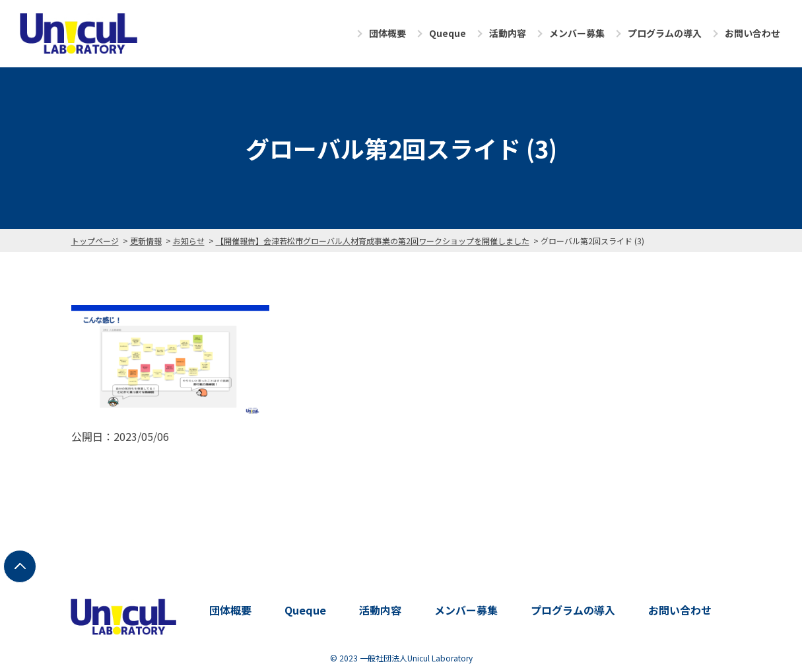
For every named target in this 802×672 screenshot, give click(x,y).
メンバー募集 (577, 33)
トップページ (95, 241)
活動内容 (508, 33)
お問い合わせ (752, 33)
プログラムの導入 (665, 33)
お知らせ (189, 241)
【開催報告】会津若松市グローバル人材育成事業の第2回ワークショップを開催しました (373, 241)
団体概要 (387, 33)
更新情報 (146, 241)
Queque (448, 33)
